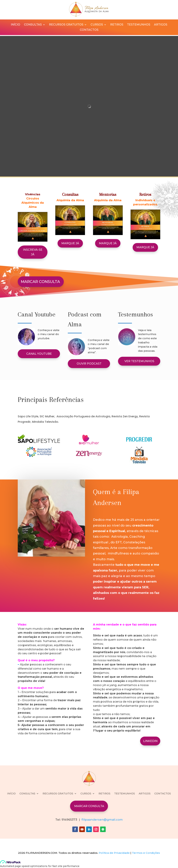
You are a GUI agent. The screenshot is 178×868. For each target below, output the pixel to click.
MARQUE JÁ (70, 243)
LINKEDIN (150, 741)
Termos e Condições (146, 853)
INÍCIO (15, 25)
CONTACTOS (89, 30)
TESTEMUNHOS (139, 25)
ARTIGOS (161, 25)
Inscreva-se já (33, 252)
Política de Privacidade (114, 853)
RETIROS (117, 25)
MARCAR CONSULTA (40, 282)
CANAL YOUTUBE (39, 354)
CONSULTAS (33, 25)
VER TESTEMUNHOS (139, 361)
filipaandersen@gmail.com (102, 820)
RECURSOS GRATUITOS (66, 25)
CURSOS (97, 25)
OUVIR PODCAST (89, 364)
